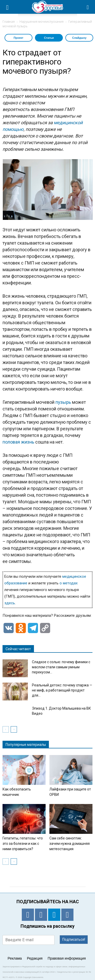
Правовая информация (67, 958)
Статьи (49, 38)
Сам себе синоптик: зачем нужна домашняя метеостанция (70, 844)
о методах (69, 583)
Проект (18, 38)
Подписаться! (74, 939)
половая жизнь (18, 442)
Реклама (15, 958)
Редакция (35, 958)
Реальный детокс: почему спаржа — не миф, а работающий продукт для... (62, 690)
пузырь (63, 402)
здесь (10, 603)
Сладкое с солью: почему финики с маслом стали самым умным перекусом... (61, 667)
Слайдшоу (79, 38)
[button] (88, 7)
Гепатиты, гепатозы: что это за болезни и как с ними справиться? (23, 844)
